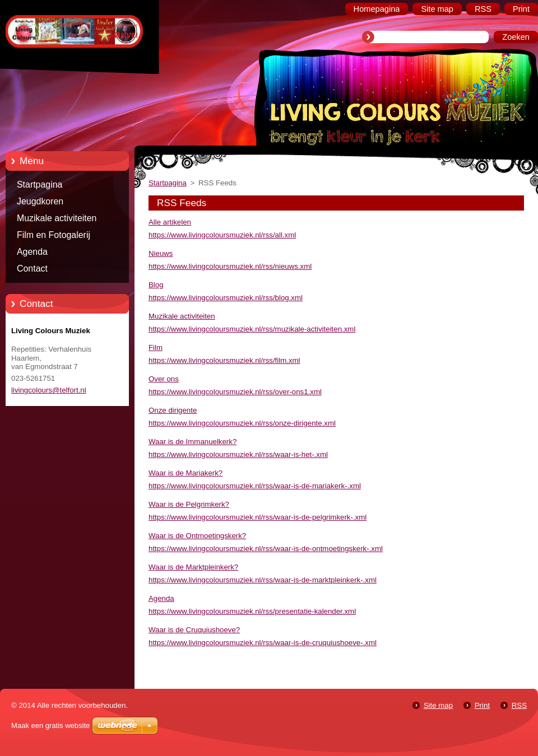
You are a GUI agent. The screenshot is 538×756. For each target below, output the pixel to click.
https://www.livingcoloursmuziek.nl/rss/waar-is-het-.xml (238, 454)
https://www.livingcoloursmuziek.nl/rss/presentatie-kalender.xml (252, 611)
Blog (156, 285)
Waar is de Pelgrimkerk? (189, 504)
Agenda (32, 252)
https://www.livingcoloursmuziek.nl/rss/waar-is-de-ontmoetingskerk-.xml (266, 549)
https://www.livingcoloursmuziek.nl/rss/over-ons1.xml (235, 392)
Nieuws (161, 253)
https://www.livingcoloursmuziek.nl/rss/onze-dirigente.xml (242, 423)
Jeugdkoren (40, 201)
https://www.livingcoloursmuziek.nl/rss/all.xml (222, 235)
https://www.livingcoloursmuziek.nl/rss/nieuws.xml (230, 266)
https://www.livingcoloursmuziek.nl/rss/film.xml (224, 360)
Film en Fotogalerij (54, 235)
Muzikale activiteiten (57, 218)
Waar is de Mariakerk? (185, 473)
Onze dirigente (173, 410)
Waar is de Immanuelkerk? (193, 442)
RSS (519, 705)
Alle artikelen (170, 222)
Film (156, 347)
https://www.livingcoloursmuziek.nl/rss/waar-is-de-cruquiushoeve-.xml (263, 643)
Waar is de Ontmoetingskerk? (197, 536)
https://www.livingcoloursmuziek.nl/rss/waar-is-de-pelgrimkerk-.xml (258, 517)
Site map (438, 705)
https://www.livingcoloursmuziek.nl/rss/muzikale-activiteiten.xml (252, 329)
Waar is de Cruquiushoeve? (194, 630)
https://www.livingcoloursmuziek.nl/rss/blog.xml (226, 298)
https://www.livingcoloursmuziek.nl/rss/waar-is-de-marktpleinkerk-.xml (263, 580)
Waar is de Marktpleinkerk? (193, 567)
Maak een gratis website (50, 725)
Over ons (164, 379)
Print (482, 705)
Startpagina (40, 185)
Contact (32, 269)
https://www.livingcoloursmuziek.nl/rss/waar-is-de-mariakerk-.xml (255, 486)
